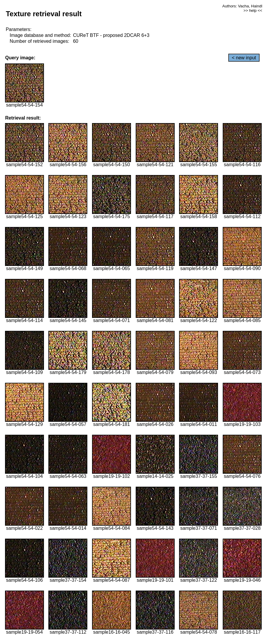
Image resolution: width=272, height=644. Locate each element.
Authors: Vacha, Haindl (242, 6)
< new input (244, 58)
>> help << (253, 10)
